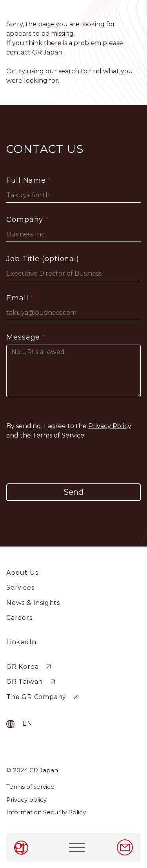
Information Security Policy (46, 812)
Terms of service (30, 787)
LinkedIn (21, 642)
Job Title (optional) (43, 259)
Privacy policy (26, 800)
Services (20, 587)
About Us (22, 573)
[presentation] (74, 462)
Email (17, 298)
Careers (19, 618)
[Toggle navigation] (77, 847)
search (69, 71)
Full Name (26, 180)
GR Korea (22, 667)
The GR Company (36, 697)
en (27, 724)
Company (25, 220)
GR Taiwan (24, 682)
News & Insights (33, 603)
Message (23, 337)
